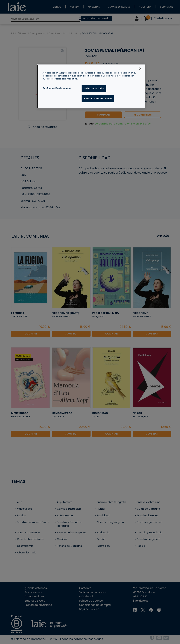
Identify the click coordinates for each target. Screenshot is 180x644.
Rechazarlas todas (94, 88)
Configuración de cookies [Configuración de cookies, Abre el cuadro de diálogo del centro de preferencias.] (57, 88)
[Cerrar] (140, 69)
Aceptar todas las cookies (98, 98)
